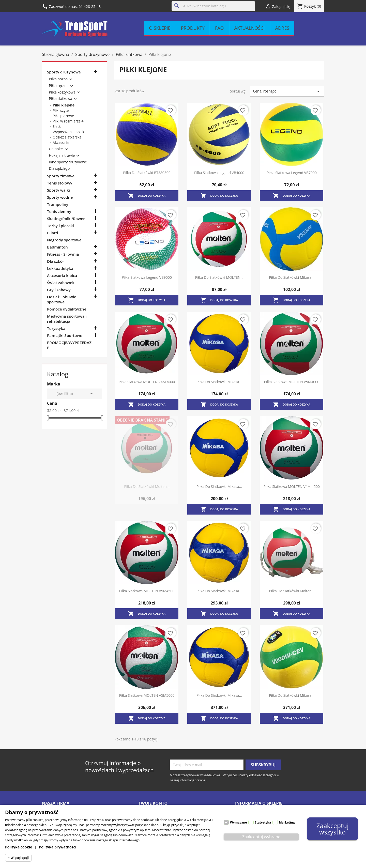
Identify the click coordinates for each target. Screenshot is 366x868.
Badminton (57, 247)
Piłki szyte (61, 110)
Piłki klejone (64, 105)
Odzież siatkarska (67, 137)
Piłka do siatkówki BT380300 (147, 173)
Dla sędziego (59, 168)
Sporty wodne (60, 197)
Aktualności (250, 28)
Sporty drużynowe (64, 72)
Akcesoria (61, 142)
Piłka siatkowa (60, 98)
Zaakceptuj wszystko (332, 829)
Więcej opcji (20, 858)
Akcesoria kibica (62, 275)
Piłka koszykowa (62, 92)
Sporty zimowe (61, 176)
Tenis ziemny (59, 211)
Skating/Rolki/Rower (66, 219)
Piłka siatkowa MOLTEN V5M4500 (147, 591)
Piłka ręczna (59, 86)
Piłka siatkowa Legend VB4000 (219, 173)
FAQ (219, 28)
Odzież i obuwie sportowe (62, 299)
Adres (282, 28)
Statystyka (263, 822)
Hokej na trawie (62, 155)
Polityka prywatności (58, 847)
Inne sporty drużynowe (68, 162)
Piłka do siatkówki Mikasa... (292, 277)
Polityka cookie (19, 847)
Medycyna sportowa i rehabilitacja (67, 319)
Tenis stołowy (60, 183)
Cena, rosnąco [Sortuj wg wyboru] (287, 91)
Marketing (287, 822)
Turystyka (56, 328)
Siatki (57, 126)
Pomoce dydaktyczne (67, 309)
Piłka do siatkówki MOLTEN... (219, 277)
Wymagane (238, 822)
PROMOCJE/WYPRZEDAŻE (69, 345)
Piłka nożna (58, 79)
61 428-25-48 (90, 6)
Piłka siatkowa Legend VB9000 (147, 277)
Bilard (52, 233)
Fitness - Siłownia (63, 254)
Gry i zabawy (59, 290)
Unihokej (56, 149)
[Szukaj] (213, 6)
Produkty (193, 28)
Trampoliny (58, 204)
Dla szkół (55, 261)
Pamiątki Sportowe (65, 335)
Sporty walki (58, 190)
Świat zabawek (61, 283)
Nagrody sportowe (64, 240)
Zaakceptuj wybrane (261, 837)
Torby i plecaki (60, 226)
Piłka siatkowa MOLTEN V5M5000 (147, 695)
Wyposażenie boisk (68, 132)
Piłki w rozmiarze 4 (68, 121)
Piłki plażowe (63, 116)
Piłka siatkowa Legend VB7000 (292, 173)
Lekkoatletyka (60, 268)
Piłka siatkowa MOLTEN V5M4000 (292, 382)
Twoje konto (153, 803)
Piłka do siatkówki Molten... (147, 486)
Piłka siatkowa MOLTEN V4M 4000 (147, 382)
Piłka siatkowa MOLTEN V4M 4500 (292, 486)
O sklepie (160, 28)
